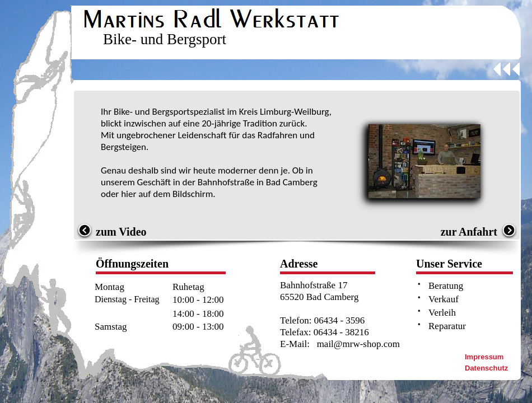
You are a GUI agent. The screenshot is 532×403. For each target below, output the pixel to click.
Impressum (484, 357)
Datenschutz (486, 368)
